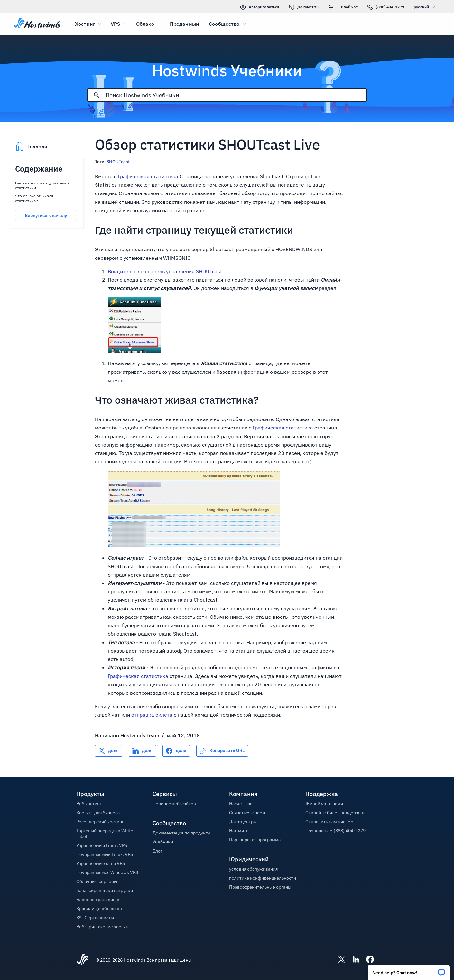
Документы (304, 7)
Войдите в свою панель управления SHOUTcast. (166, 271)
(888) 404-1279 (386, 7)
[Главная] (37, 24)
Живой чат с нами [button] (324, 804)
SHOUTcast (118, 162)
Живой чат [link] (343, 7)
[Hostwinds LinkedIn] (353, 960)
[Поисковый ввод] (236, 95)
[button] (409, 970)
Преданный (185, 24)
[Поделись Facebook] (176, 751)
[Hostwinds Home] (83, 960)
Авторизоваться (260, 7)
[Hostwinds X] (338, 960)
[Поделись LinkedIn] (142, 751)
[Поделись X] (109, 751)
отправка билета (152, 715)
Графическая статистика (148, 176)
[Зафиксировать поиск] (97, 95)
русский (426, 7)
